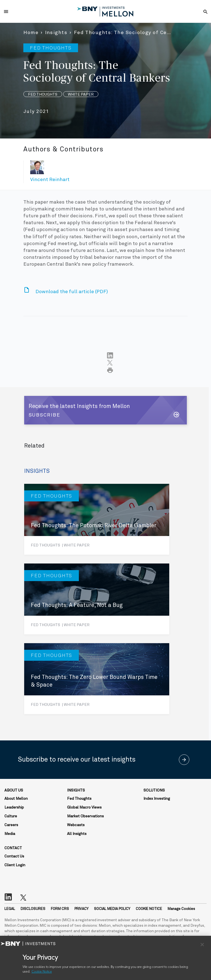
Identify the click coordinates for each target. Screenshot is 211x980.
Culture (11, 816)
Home (31, 33)
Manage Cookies (181, 909)
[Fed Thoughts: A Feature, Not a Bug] (97, 599)
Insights (56, 33)
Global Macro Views (84, 807)
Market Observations (85, 816)
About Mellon (16, 799)
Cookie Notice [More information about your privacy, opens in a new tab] (42, 972)
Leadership (14, 807)
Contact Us (14, 856)
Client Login (15, 865)
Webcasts (76, 825)
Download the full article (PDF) (72, 292)
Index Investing (157, 799)
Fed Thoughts (79, 799)
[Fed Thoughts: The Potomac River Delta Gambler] (97, 519)
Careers (11, 825)
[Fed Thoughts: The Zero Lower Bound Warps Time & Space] (97, 679)
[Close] (202, 945)
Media (10, 834)
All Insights (77, 834)
